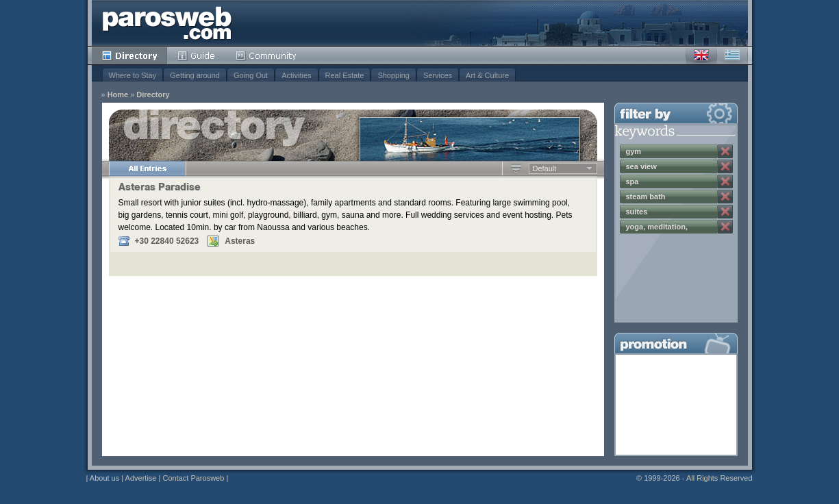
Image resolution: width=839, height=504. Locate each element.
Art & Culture (487, 75)
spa (633, 181)
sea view (641, 166)
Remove (725, 151)
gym (634, 151)
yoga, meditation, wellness (657, 228)
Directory (129, 55)
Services (438, 75)
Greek (732, 55)
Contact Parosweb (193, 478)
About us (104, 478)
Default (545, 168)
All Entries (147, 168)
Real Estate (345, 75)
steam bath (646, 197)
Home (118, 95)
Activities (296, 75)
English (701, 55)
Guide (196, 55)
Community (267, 55)
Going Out (251, 75)
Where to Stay (133, 75)
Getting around (195, 75)
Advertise (141, 478)
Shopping (393, 75)
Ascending (516, 168)
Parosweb (167, 23)
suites (637, 212)
